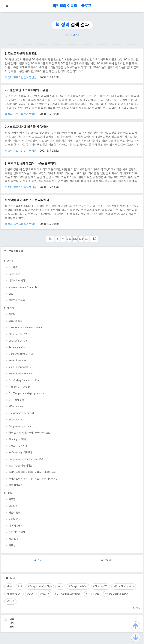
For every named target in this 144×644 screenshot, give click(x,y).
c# (21, 586)
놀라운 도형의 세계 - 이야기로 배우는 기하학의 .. (33, 479)
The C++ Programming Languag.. (27, 328)
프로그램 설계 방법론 (19, 446)
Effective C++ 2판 (18, 334)
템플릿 (11, 601)
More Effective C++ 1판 (21, 354)
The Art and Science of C (22, 413)
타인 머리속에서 (17, 533)
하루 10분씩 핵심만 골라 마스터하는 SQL (29, 433)
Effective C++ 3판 (18, 341)
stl (98, 594)
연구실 (10, 261)
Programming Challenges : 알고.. (26, 459)
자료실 (12, 546)
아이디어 (13, 506)
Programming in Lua (20, 426)
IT (89, 594)
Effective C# (15, 420)
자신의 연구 (15, 513)
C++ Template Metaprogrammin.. (27, 393)
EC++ (32, 594)
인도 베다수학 (16, 486)
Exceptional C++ (17, 361)
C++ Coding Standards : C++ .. (25, 380)
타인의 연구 (15, 519)
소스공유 (13, 268)
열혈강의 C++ (15, 321)
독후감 (12, 315)
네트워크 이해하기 (18, 281)
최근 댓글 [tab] (106, 560)
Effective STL (16, 407)
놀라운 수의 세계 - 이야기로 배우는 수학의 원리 (32, 472)
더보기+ (136, 608)
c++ (61, 586)
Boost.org (14, 274)
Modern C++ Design (19, 387)
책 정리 (10, 308)
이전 (50, 239)
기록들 (12, 500)
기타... (10, 493)
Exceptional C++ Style (21, 374)
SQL (11, 294)
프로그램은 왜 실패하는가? (22, 466)
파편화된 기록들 (17, 300)
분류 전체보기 (16, 251)
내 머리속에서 (16, 526)
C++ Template (16, 400)
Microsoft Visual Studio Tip (23, 287)
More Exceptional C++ (21, 367)
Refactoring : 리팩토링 (21, 453)
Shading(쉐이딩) (17, 440)
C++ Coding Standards (68, 594)
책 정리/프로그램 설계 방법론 (21, 78)
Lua (10, 586)
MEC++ (46, 594)
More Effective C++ (125, 586)
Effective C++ (15, 594)
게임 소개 (13, 539)
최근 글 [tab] (38, 560)
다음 (94, 239)
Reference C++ (17, 347)
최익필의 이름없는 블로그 (72, 6)
